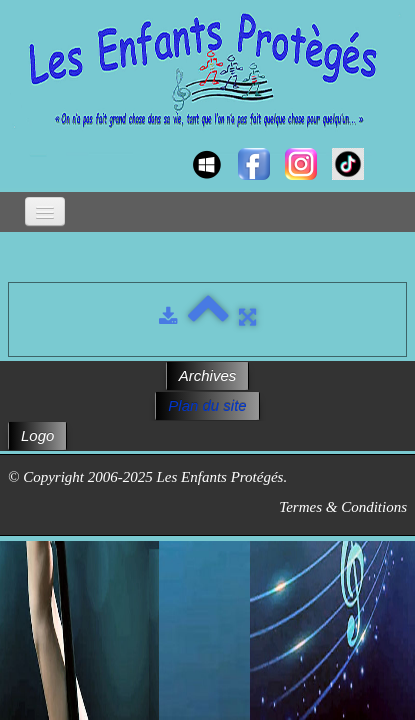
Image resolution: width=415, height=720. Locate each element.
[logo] (27, 146)
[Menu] (45, 211)
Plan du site (207, 405)
